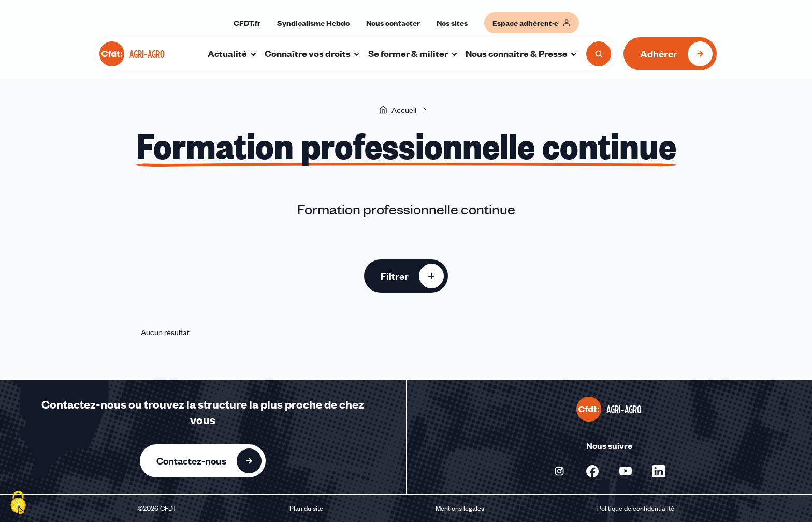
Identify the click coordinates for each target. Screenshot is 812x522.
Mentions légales (460, 508)
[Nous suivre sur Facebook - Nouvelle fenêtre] (592, 471)
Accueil (398, 110)
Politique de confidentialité (636, 508)
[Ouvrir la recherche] (599, 54)
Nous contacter (393, 23)
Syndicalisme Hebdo (313, 23)
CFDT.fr (247, 23)
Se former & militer (413, 53)
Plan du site (306, 508)
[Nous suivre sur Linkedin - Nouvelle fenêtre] (659, 471)
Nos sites (452, 23)
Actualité (233, 53)
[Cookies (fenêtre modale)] (18, 504)
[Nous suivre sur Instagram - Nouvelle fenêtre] (559, 471)
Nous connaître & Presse (522, 53)
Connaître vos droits (313, 53)
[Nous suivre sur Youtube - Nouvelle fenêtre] (626, 471)
